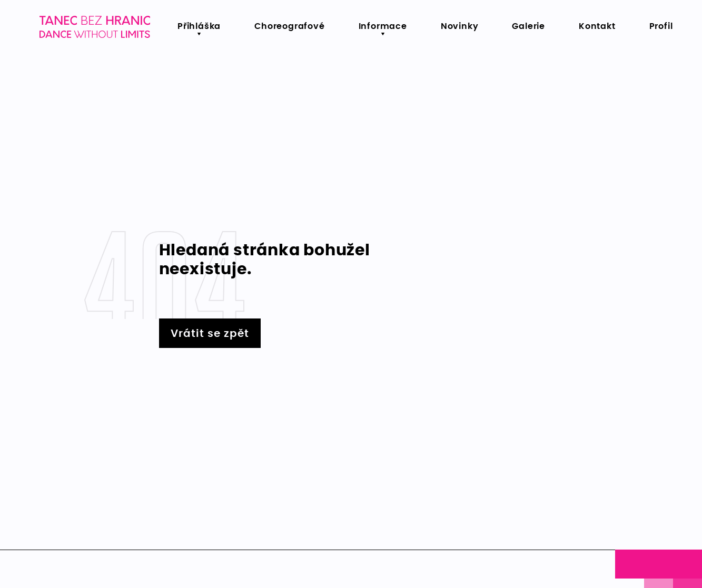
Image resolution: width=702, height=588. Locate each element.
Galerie (528, 26)
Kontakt (597, 26)
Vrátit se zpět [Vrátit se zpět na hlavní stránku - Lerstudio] (210, 334)
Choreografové (289, 26)
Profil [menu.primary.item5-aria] (661, 26)
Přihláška (199, 26)
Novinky (460, 26)
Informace (383, 26)
